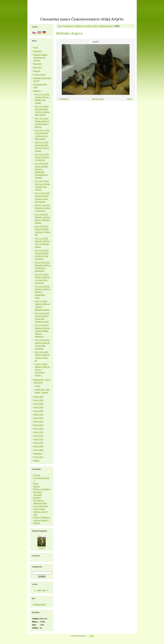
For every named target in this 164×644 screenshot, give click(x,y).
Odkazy (37, 461)
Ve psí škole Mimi (41, 506)
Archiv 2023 (38, 397)
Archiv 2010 (38, 443)
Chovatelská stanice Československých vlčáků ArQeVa (82, 19)
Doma (36, 484)
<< (35, 590)
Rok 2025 (38, 64)
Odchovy (79, 26)
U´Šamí (41, 548)
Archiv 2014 (38, 429)
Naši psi (37, 71)
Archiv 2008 (38, 450)
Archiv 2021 (38, 404)
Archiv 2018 (38, 414)
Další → (130, 99)
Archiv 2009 (38, 446)
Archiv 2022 (38, 400)
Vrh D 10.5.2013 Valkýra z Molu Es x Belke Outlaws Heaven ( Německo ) (42, 331)
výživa (38, 386)
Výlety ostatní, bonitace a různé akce (40, 512)
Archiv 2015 (38, 425)
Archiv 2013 (38, 432)
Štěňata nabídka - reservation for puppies (41, 57)
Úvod (60, 26)
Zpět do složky (98, 99)
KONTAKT (38, 51)
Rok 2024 (38, 67)
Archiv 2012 (38, 436)
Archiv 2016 (38, 421)
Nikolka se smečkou (42, 489)
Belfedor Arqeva (106, 26)
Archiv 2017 (38, 418)
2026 (44, 590)
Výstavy (37, 523)
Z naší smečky (40, 75)
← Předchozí (63, 99)
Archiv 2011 (38, 439)
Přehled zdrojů (40, 604)
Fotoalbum (69, 26)
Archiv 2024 (38, 457)
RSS (92, 636)
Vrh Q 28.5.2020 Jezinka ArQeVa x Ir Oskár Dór (42, 157)
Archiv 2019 (38, 411)
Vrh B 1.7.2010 (91, 26)
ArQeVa (37, 475)
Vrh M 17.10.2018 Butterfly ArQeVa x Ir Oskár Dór (43, 208)
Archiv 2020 (38, 407)
